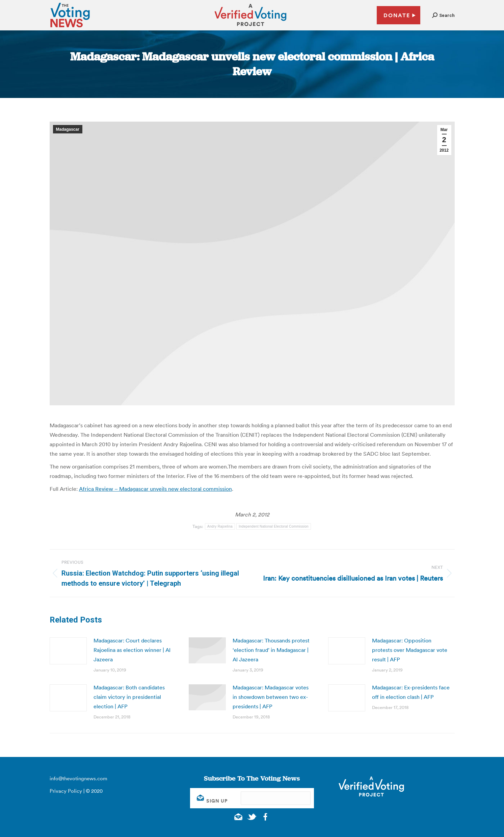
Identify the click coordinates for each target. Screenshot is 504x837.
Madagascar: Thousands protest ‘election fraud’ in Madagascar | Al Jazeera (271, 650)
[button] (443, 15)
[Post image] (68, 651)
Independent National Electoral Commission (274, 526)
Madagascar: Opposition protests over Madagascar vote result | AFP (410, 650)
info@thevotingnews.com (78, 778)
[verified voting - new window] (250, 27)
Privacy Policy (66, 791)
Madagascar (68, 129)
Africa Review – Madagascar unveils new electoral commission (155, 489)
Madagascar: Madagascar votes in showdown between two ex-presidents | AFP (271, 697)
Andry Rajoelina (220, 526)
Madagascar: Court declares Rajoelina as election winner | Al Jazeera (132, 650)
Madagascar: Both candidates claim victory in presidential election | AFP (129, 697)
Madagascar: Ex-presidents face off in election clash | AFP (411, 692)
